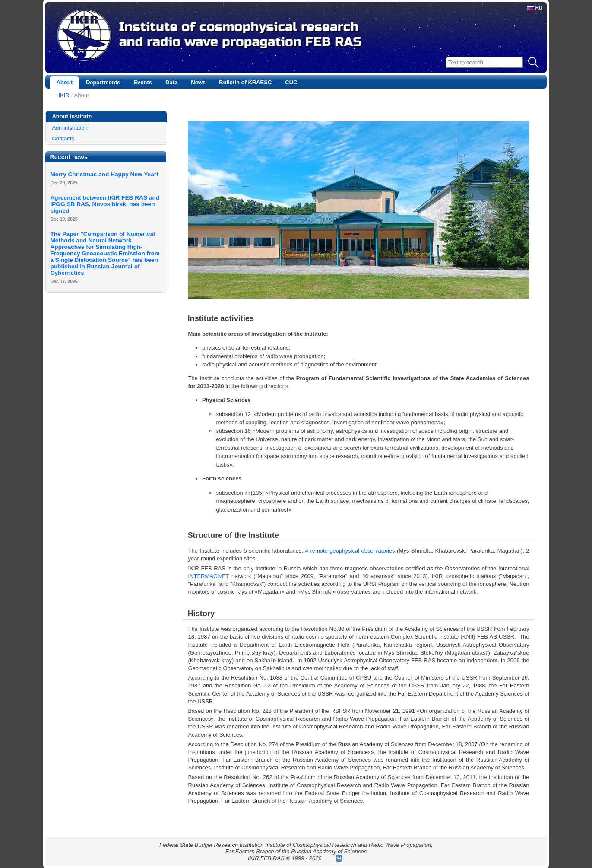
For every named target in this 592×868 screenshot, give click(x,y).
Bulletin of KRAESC (245, 82)
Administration (70, 128)
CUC (291, 82)
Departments (103, 82)
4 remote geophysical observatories (350, 551)
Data (171, 82)
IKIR (64, 95)
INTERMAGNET (208, 576)
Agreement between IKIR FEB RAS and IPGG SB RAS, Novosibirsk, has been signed (105, 204)
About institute (72, 116)
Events (143, 82)
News (198, 82)
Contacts (63, 138)
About (64, 82)
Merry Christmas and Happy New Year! (104, 174)
